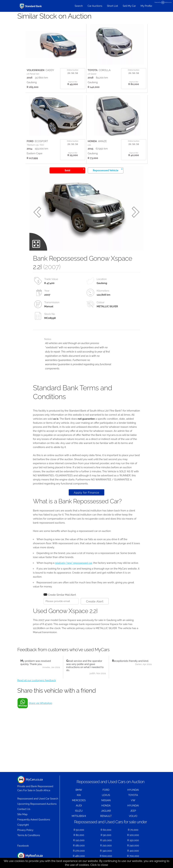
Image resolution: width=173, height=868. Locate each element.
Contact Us (24, 809)
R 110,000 (79, 840)
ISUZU (79, 811)
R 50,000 (79, 830)
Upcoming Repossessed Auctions (37, 804)
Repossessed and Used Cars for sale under (111, 822)
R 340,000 (106, 851)
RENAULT (106, 816)
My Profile (146, 6)
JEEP (133, 811)
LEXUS (106, 795)
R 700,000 (133, 856)
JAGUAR (106, 811)
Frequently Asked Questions (34, 820)
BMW (79, 790)
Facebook (23, 846)
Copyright (23, 825)
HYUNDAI (133, 790)
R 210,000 (106, 846)
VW (133, 800)
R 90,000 (106, 835)
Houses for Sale (30, 857)
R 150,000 (133, 840)
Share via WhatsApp (40, 703)
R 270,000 (79, 851)
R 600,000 (106, 856)
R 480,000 (79, 856)
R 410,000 (133, 851)
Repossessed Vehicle (108, 170)
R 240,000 (133, 846)
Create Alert (95, 601)
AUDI (79, 806)
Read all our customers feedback (36, 680)
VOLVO (133, 816)
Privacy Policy (25, 830)
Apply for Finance (86, 493)
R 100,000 (133, 835)
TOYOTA (133, 795)
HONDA (106, 806)
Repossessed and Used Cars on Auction (110, 782)
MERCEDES (79, 800)
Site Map (22, 814)
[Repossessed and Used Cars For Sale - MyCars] (31, 6)
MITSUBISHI (79, 816)
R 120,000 (106, 840)
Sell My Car (129, 6)
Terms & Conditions (29, 835)
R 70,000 (133, 830)
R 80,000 (79, 835)
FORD (106, 790)
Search (79, 6)
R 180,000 (79, 846)
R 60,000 (106, 830)
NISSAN (106, 800)
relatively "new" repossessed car (73, 563)
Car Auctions (95, 6)
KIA (79, 795)
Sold (75, 170)
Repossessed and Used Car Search (38, 799)
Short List (112, 6)
